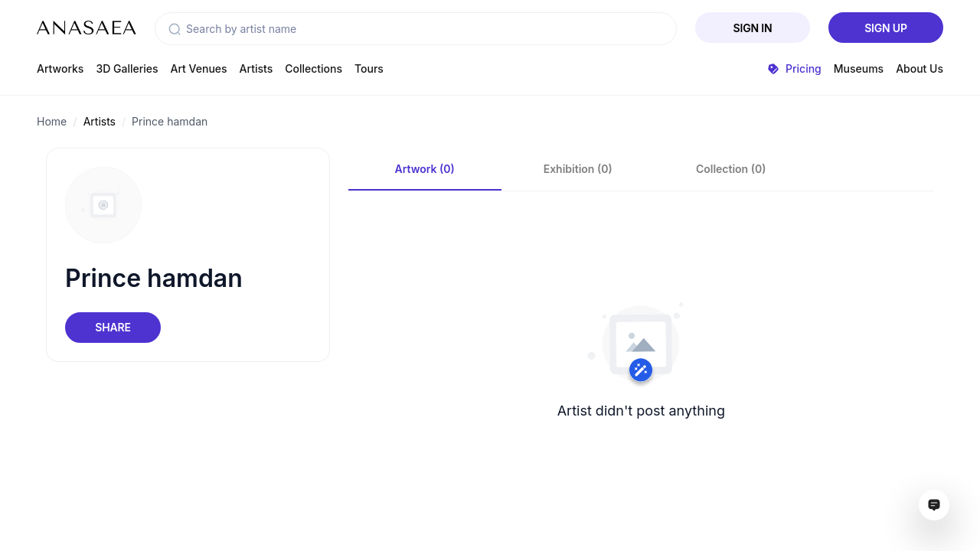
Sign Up (886, 28)
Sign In (753, 28)
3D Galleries (127, 68)
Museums (859, 68)
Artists (256, 68)
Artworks (60, 68)
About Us (920, 68)
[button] (175, 29)
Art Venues (199, 68)
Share (113, 327)
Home (52, 121)
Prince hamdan (170, 121)
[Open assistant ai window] (934, 505)
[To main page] (87, 28)
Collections (314, 68)
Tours (369, 68)
